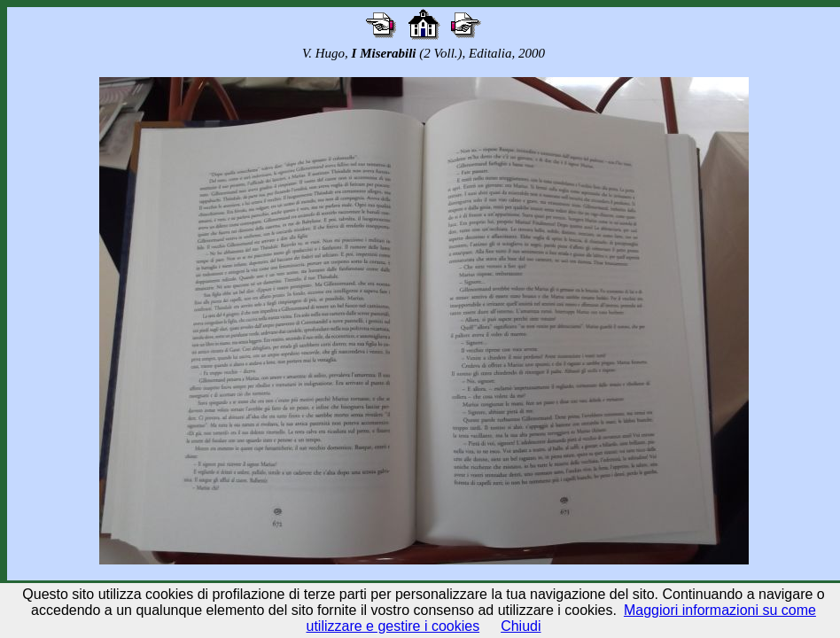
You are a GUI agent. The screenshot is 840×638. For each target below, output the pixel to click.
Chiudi (521, 626)
